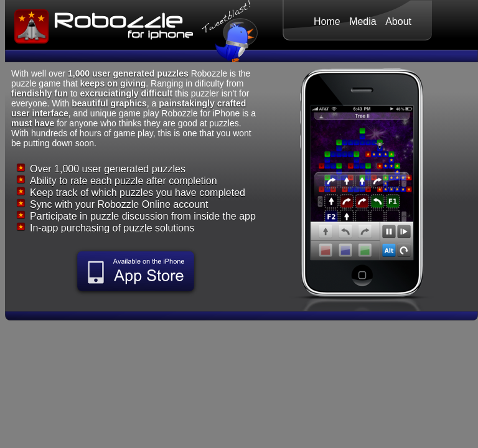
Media (363, 21)
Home (327, 21)
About (398, 21)
